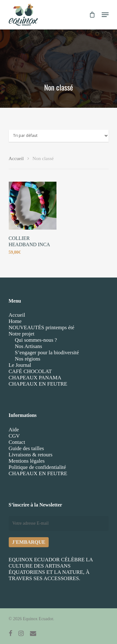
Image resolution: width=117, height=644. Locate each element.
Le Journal (20, 365)
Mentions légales (27, 461)
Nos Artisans (29, 346)
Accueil (16, 158)
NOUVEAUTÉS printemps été (42, 327)
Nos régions (28, 359)
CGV (14, 436)
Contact (17, 442)
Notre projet (22, 334)
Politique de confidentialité (37, 467)
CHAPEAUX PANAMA (35, 378)
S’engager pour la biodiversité (47, 353)
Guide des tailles (26, 448)
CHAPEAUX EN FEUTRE (38, 384)
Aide (14, 430)
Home (15, 321)
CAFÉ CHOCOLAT (30, 371)
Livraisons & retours (31, 455)
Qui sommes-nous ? (36, 340)
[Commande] (59, 136)
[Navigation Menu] (105, 15)
